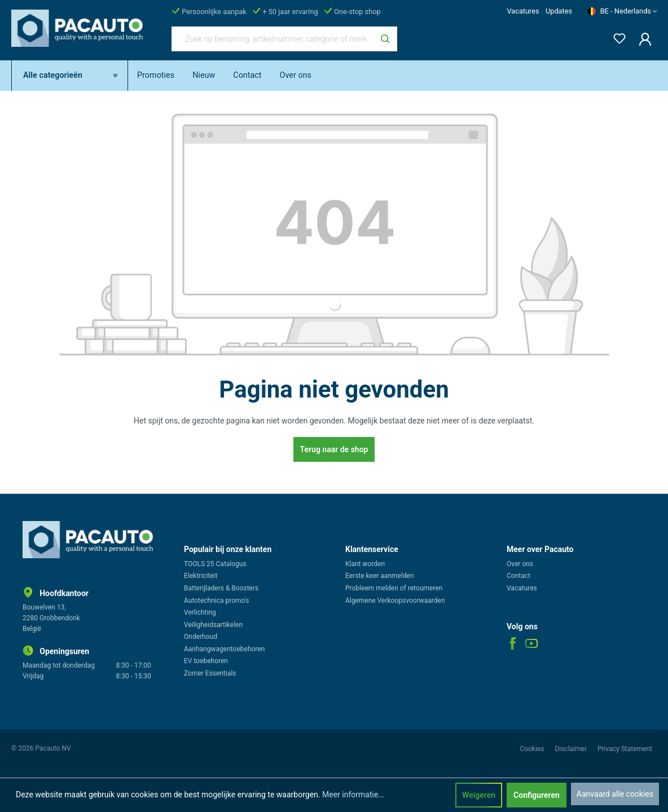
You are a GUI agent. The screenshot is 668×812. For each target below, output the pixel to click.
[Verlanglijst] (616, 36)
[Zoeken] (385, 39)
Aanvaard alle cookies (615, 794)
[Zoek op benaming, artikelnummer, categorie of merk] (273, 39)
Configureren (537, 795)
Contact (518, 576)
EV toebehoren (206, 661)
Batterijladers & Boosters (221, 588)
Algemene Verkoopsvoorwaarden (395, 601)
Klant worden (365, 564)
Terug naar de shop (334, 449)
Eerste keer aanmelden (380, 576)
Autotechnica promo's (216, 601)
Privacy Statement (625, 749)
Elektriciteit (201, 576)
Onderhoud (201, 637)
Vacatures (523, 11)
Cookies (533, 749)
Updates (559, 11)
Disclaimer (572, 749)
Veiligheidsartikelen (213, 625)
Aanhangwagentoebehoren (224, 649)
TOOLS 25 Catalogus (215, 564)
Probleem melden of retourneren (394, 588)
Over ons (520, 564)
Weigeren (479, 795)
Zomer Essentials (210, 673)
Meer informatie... (353, 795)
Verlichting (200, 612)
